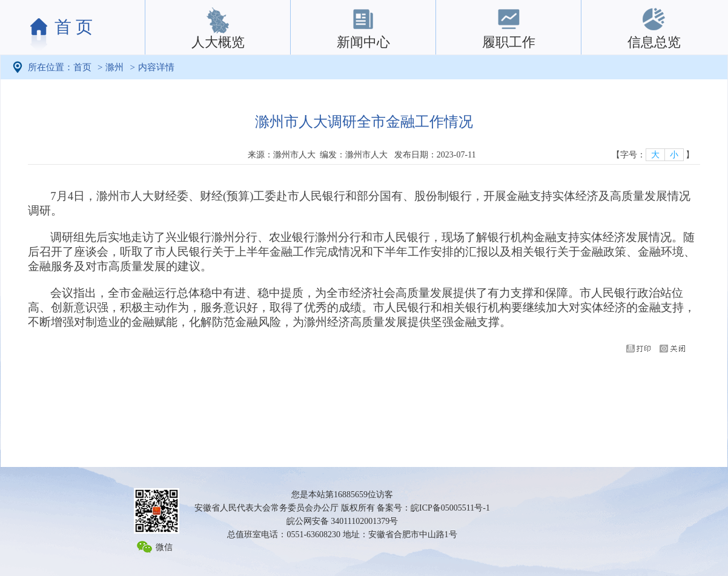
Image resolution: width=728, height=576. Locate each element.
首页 (82, 67)
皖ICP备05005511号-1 (450, 508)
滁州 (114, 67)
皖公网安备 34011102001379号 (342, 521)
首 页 (74, 27)
